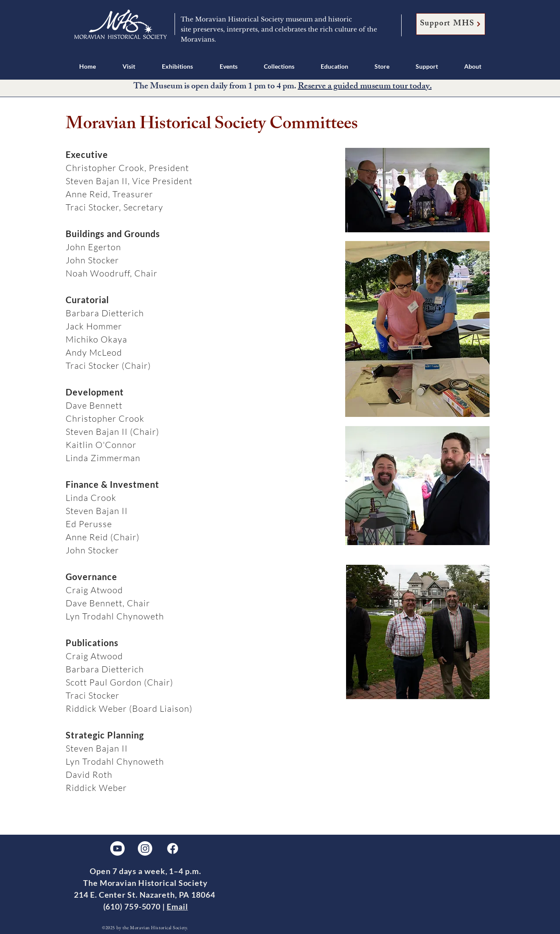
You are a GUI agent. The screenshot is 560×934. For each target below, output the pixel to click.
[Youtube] (117, 848)
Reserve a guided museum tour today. (365, 87)
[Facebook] (173, 848)
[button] (129, 66)
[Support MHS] (451, 24)
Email (177, 906)
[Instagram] (145, 848)
